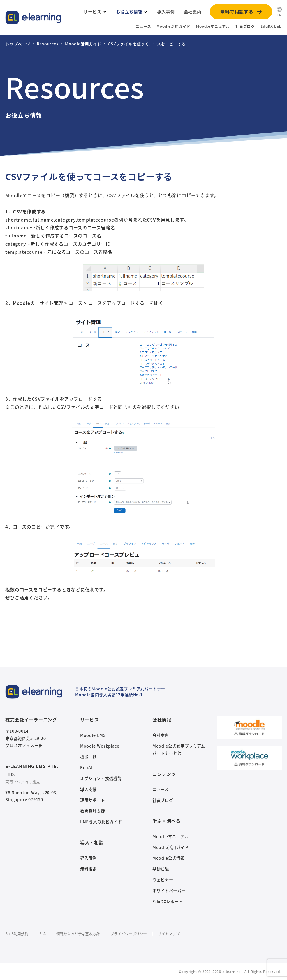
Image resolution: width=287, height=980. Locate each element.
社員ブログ (245, 26)
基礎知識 (161, 869)
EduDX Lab (271, 26)
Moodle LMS (93, 735)
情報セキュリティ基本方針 (78, 934)
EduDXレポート (168, 901)
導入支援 (88, 789)
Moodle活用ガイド (173, 26)
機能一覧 (88, 757)
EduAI (86, 767)
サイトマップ (169, 934)
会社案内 (161, 735)
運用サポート (93, 800)
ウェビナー (163, 880)
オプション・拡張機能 (101, 778)
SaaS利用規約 (17, 934)
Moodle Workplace (100, 746)
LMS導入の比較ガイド (101, 822)
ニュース (143, 26)
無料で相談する (237, 11)
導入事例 (88, 858)
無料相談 (88, 869)
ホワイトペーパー (169, 891)
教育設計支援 (93, 811)
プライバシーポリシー (129, 934)
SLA (42, 934)
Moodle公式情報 (169, 858)
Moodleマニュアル (213, 26)
